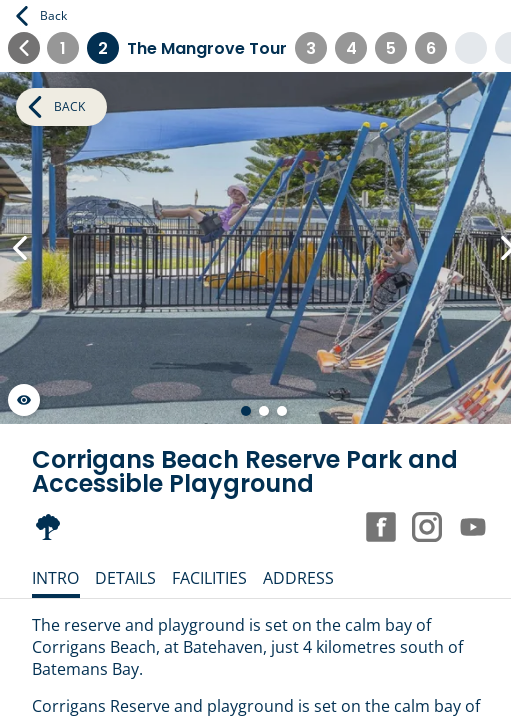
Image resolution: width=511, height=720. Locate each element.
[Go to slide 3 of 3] (282, 411)
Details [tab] (125, 578)
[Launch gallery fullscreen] (24, 400)
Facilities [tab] (209, 578)
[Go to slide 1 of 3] (246, 411)
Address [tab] (298, 578)
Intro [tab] (55, 578)
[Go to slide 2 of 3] (264, 411)
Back (41, 16)
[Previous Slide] (20, 248)
